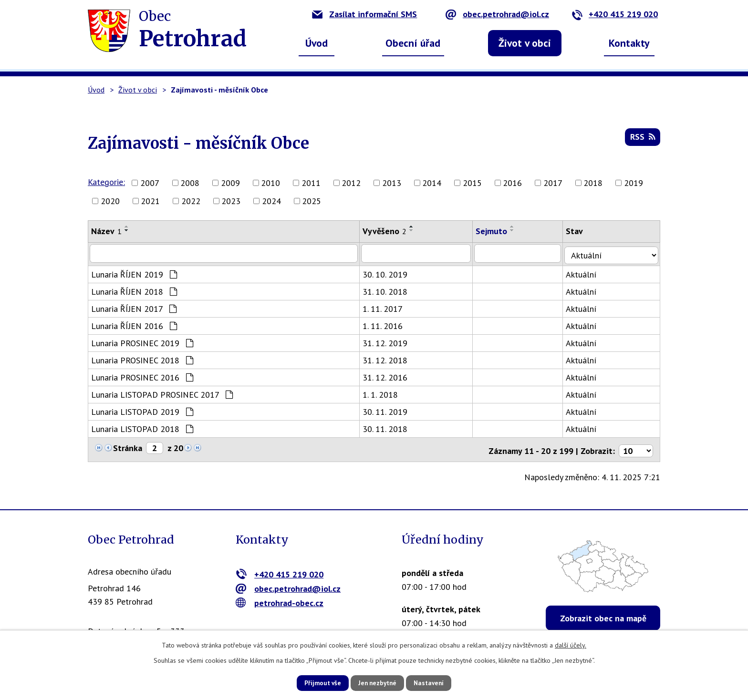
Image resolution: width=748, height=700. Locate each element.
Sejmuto (497, 231)
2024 (271, 201)
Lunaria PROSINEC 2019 (142, 341)
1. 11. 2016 (386, 324)
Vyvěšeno (388, 231)
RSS (642, 139)
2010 (270, 183)
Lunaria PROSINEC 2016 (142, 376)
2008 (190, 183)
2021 (150, 201)
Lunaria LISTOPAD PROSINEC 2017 (162, 393)
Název (106, 231)
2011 (311, 183)
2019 (634, 183)
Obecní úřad (413, 43)
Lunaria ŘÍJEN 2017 (134, 307)
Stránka (128, 446)
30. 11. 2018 (389, 427)
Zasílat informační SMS (364, 14)
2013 (392, 183)
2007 (150, 183)
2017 (553, 183)
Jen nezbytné (377, 682)
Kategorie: (106, 182)
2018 (593, 183)
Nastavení (436, 682)
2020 (110, 201)
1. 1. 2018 (384, 393)
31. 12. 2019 (389, 341)
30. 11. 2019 (389, 410)
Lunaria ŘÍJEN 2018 (134, 290)
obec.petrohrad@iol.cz (497, 14)
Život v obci (525, 43)
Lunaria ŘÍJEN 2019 (134, 273)
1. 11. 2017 (386, 307)
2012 (351, 183)
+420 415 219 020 (615, 14)
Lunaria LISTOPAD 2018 (142, 427)
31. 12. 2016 (389, 376)
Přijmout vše (316, 682)
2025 (312, 201)
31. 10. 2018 (389, 290)
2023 (231, 201)
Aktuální (588, 273)
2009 (230, 183)
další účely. (571, 644)
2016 (512, 183)
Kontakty (629, 43)
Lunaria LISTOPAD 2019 (142, 410)
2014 (432, 183)
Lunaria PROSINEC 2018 (142, 358)
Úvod (317, 43)
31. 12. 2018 (389, 358)
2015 (472, 183)
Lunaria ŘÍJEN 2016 (134, 324)
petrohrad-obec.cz (280, 598)
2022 (191, 201)
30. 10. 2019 (389, 273)
